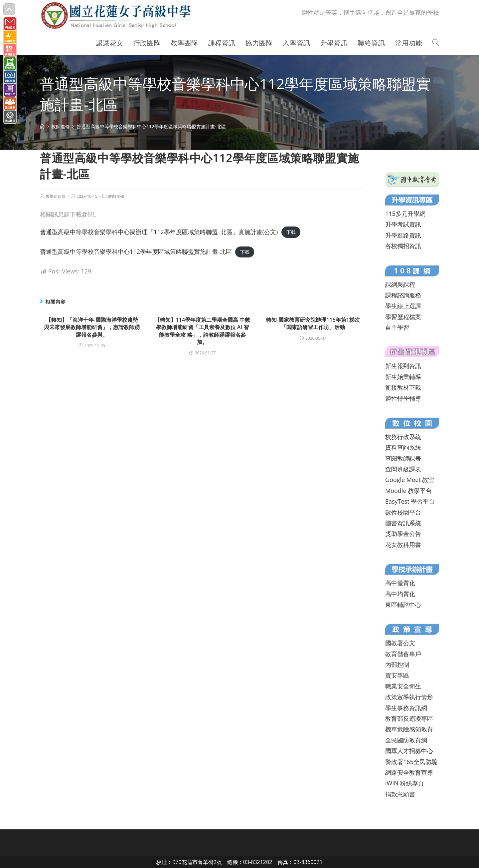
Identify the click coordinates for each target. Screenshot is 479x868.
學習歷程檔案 (403, 317)
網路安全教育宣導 (409, 772)
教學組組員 (56, 196)
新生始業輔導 (403, 377)
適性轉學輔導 (403, 398)
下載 (291, 232)
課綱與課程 (400, 284)
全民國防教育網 (406, 740)
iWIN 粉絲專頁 (404, 783)
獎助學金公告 (403, 534)
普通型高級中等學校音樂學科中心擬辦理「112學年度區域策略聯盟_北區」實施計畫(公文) (159, 232)
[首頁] (42, 126)
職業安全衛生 (403, 686)
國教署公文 (400, 643)
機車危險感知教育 (409, 729)
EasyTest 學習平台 (410, 501)
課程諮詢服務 (403, 295)
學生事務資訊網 (406, 708)
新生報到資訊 (403, 366)
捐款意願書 (400, 794)
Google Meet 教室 (410, 480)
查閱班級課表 (403, 469)
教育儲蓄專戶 (403, 654)
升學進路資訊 (403, 235)
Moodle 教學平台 (408, 491)
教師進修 (116, 196)
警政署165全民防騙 (411, 762)
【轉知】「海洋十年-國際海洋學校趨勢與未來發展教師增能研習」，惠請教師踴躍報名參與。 (92, 327)
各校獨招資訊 (403, 246)
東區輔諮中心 (403, 605)
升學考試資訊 (403, 224)
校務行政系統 (403, 437)
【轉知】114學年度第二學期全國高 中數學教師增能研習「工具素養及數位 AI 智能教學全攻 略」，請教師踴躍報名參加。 (203, 331)
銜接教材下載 (403, 387)
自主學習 (397, 327)
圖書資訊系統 (403, 523)
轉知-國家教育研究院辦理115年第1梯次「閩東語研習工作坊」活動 (313, 323)
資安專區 (397, 675)
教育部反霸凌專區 (409, 718)
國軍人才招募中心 (409, 751)
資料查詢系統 (403, 447)
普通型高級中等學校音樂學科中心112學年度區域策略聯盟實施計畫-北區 (136, 251)
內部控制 (397, 664)
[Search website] (436, 43)
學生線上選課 (403, 306)
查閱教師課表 (403, 458)
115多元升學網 (405, 214)
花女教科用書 (403, 545)
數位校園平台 (403, 512)
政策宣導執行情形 (409, 697)
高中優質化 (400, 583)
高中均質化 (400, 594)
